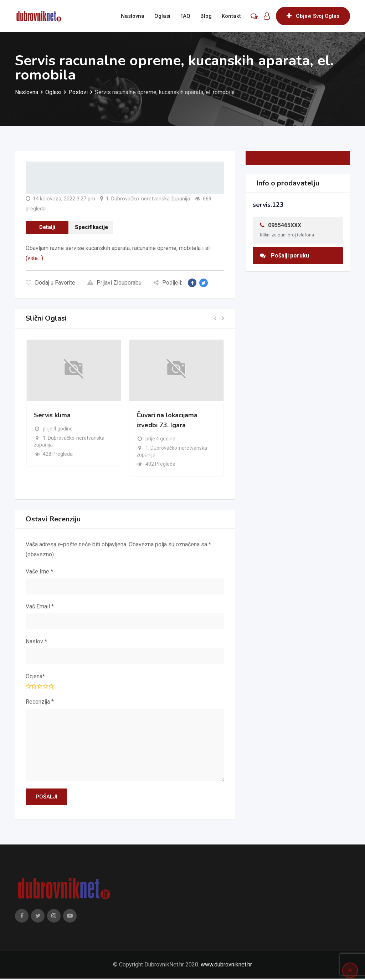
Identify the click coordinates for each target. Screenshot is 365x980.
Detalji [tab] (47, 228)
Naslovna (133, 16)
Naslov (36, 642)
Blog (206, 16)
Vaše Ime (39, 572)
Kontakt (231, 16)
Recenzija (40, 702)
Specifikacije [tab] (92, 228)
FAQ (185, 16)
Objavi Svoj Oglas (313, 16)
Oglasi (162, 16)
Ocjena (35, 677)
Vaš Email (40, 607)
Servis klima (52, 416)
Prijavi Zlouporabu (114, 283)
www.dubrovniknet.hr (226, 966)
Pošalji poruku (284, 256)
